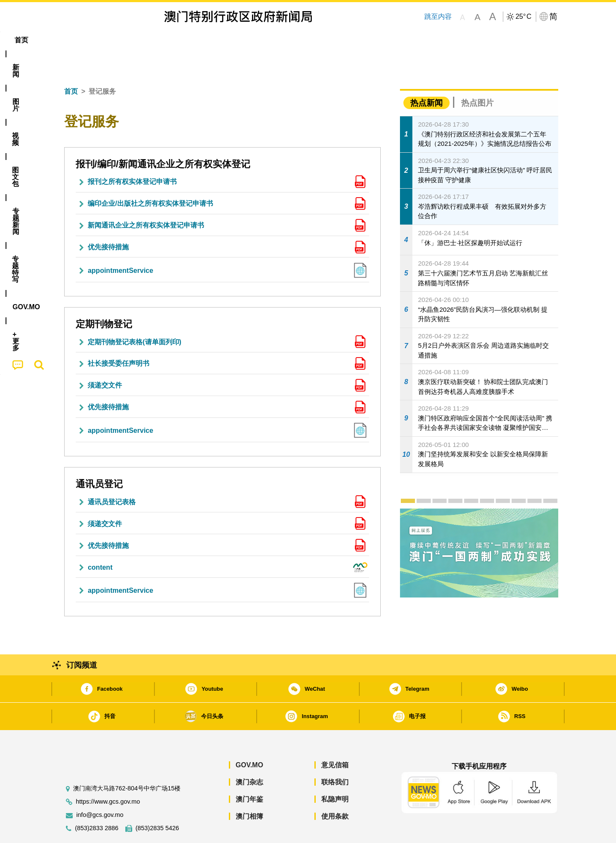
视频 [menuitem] (167, 40)
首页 (71, 65)
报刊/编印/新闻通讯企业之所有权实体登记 (163, 138)
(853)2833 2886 (97, 802)
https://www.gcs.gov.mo (108, 776)
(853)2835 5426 (157, 802)
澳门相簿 (249, 790)
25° (523, 17)
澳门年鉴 (249, 773)
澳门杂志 (249, 756)
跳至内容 (438, 16)
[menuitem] (104, 40)
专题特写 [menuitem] (286, 40)
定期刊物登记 (104, 298)
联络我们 (335, 756)
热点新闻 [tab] (426, 77)
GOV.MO (249, 739)
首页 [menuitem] (73, 40)
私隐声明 (335, 773)
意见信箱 (335, 739)
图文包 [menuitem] (201, 40)
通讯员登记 (99, 458)
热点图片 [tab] (477, 77)
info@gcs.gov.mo (100, 789)
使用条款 (335, 790)
